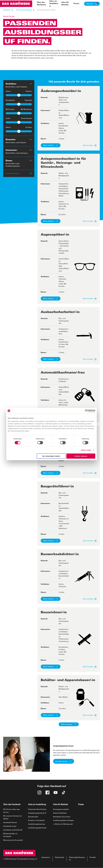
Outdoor (29, 91)
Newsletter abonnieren (62, 817)
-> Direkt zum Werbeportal (63, 824)
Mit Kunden (10, 109)
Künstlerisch (10, 100)
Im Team (29, 128)
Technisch (28, 100)
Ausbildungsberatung (36, 824)
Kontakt (93, 857)
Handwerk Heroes (10, 823)
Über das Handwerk (12, 805)
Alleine (8, 128)
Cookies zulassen (81, 456)
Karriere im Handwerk (36, 821)
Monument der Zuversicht (13, 840)
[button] (92, 4)
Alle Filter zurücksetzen (19, 173)
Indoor (8, 91)
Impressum (46, 857)
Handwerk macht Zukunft (13, 830)
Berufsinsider (33, 817)
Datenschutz (60, 857)
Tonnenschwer (26, 118)
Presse (76, 4)
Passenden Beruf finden (37, 809)
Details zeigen (86, 450)
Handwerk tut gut (10, 826)
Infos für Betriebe (61, 805)
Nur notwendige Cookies (51, 456)
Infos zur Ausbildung (54, 4)
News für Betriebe (60, 813)
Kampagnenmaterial (61, 809)
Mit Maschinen (26, 109)
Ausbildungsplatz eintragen (64, 821)
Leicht (8, 118)
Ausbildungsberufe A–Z (37, 813)
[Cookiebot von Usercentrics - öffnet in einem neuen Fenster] (86, 411)
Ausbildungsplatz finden (37, 828)
